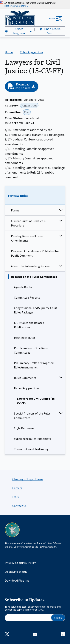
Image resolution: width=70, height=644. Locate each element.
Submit (58, 618)
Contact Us (19, 506)
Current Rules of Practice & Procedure (28, 223)
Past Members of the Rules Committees (31, 350)
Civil (27, 112)
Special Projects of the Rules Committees (32, 416)
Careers (17, 488)
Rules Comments (25, 378)
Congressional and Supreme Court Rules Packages (36, 310)
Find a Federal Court (50, 31)
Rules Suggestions (27, 388)
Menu (52, 18)
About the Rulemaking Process (31, 266)
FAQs (15, 497)
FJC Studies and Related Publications (29, 325)
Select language (19, 31)
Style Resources (24, 428)
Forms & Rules (18, 196)
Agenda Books (23, 287)
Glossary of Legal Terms (28, 479)
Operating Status (16, 572)
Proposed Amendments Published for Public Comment (35, 253)
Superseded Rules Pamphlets (32, 439)
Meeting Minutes (25, 338)
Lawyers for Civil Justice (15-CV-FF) (36, 401)
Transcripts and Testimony (31, 449)
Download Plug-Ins (17, 580)
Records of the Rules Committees (34, 277)
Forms (15, 210)
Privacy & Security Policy (20, 563)
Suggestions (29, 105)
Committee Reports (27, 297)
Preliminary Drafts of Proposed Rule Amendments (34, 365)
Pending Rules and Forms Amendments (27, 238)
